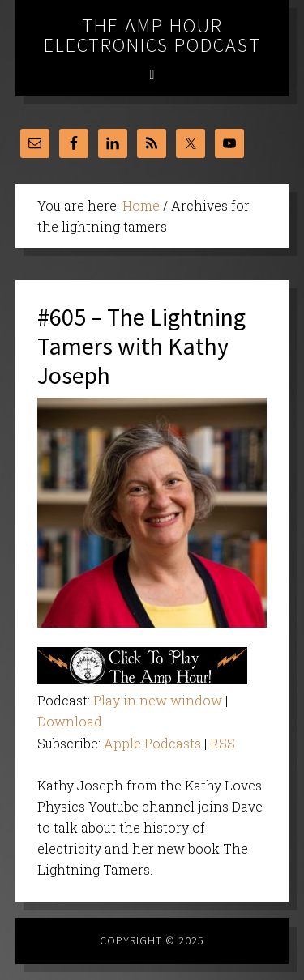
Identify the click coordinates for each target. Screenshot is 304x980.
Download (70, 721)
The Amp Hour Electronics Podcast (152, 35)
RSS (223, 743)
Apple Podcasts (152, 743)
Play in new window (158, 700)
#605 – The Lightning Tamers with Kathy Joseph (141, 346)
